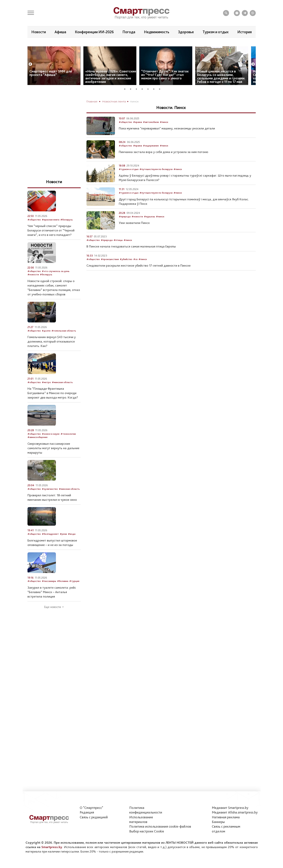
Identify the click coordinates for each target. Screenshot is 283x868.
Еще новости (53, 619)
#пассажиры (49, 593)
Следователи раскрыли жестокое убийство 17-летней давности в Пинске (139, 277)
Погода (129, 32)
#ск (135, 271)
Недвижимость (157, 32)
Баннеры (218, 822)
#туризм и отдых (129, 181)
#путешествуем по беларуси (156, 181)
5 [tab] (149, 100)
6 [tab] (155, 100)
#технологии (68, 445)
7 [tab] (161, 100)
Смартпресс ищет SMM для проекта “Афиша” (51, 85)
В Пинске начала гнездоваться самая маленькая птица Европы (131, 258)
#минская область (62, 394)
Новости (39, 32)
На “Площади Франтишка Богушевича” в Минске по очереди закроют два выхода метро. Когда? (53, 405)
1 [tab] (126, 100)
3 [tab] (138, 100)
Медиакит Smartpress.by (230, 808)
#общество (125, 134)
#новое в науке (51, 445)
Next (253, 76)
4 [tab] (144, 100)
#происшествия (110, 271)
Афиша (60, 32)
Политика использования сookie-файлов (160, 826)
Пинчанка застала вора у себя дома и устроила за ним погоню (163, 164)
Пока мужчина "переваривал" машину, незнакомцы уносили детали (167, 140)
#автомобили (151, 134)
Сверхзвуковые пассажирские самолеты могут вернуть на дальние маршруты (53, 460)
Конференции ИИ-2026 (94, 32)
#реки (63, 545)
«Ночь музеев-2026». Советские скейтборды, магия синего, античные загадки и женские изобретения (111, 88)
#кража (138, 134)
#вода (72, 545)
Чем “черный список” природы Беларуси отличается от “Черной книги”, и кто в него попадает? (51, 242)
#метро (46, 394)
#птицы (118, 252)
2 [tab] (132, 100)
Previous (30, 76)
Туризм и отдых (216, 32)
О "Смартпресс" (91, 808)
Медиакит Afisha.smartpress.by (235, 812)
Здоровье (186, 32)
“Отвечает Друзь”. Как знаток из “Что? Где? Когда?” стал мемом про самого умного (165, 86)
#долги (46, 342)
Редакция (87, 812)
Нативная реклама (226, 817)
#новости (137, 228)
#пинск (164, 134)
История (245, 32)
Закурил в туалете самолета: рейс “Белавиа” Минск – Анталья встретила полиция (52, 604)
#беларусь (67, 231)
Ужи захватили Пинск (134, 234)
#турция (74, 593)
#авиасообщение (38, 449)
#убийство (126, 271)
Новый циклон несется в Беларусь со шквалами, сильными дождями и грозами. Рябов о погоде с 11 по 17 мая (221, 88)
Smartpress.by (52, 847)
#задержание (151, 157)
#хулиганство (50, 500)
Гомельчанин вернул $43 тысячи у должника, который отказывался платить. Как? (52, 353)
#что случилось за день (56, 283)
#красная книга (51, 231)
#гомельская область (64, 342)
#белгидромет (50, 545)
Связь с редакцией (94, 817)
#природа (125, 228)
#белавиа (63, 593)
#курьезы (149, 228)
